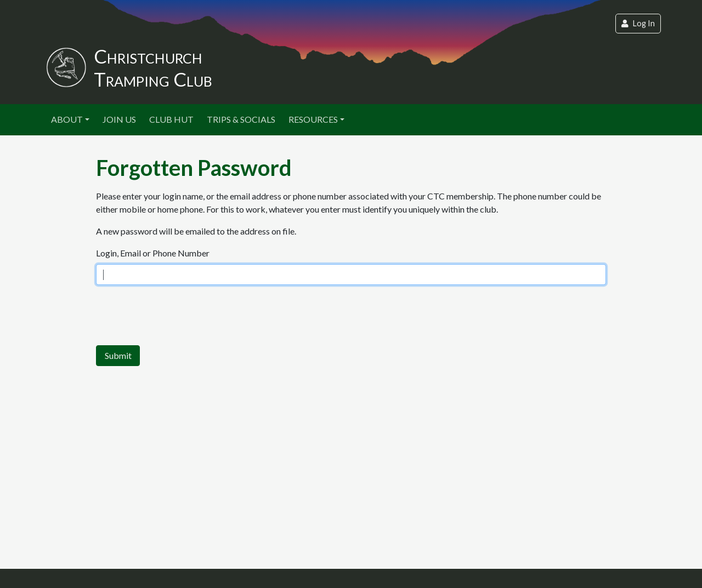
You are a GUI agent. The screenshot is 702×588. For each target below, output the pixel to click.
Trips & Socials (241, 119)
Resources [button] (313, 119)
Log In (638, 23)
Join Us (119, 119)
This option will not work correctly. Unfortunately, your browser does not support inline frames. (351, 274)
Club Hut (171, 119)
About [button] (67, 119)
